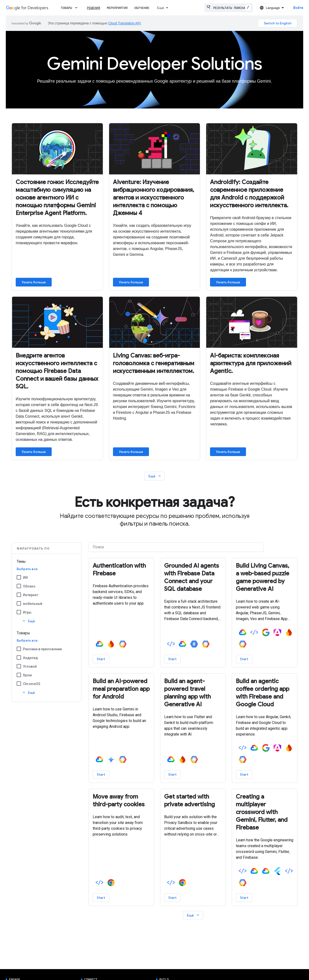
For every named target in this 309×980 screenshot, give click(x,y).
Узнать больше (34, 282)
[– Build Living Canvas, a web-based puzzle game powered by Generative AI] (265, 577)
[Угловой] (19, 666)
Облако (29, 586)
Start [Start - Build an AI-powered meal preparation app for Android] (101, 774)
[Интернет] (19, 595)
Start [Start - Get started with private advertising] (172, 898)
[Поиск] (176, 547)
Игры (27, 612)
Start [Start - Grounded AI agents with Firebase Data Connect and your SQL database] (172, 659)
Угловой (30, 666)
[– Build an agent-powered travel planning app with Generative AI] (193, 693)
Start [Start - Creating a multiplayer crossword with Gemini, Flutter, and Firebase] (244, 898)
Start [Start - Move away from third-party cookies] (101, 898)
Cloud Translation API (124, 23)
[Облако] (19, 586)
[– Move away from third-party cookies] (122, 801)
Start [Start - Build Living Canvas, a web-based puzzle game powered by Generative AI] (244, 659)
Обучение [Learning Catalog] (142, 8)
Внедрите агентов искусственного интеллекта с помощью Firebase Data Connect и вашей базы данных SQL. (57, 371)
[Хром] (19, 675)
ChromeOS (32, 684)
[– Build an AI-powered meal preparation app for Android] (122, 689)
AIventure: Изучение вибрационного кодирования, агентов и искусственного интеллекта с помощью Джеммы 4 (154, 198)
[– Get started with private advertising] (193, 801)
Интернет (31, 595)
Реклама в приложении (42, 649)
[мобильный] (19, 603)
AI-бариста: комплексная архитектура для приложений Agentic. (251, 363)
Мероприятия (117, 8)
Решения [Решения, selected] (94, 8)
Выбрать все (27, 569)
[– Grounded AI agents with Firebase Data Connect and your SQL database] (193, 577)
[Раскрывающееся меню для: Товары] (78, 8)
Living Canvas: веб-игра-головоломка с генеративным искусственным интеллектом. (154, 363)
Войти (298, 8)
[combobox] (229, 8)
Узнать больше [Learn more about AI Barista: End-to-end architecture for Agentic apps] (228, 452)
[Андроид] (19, 658)
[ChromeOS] (19, 684)
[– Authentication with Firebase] (122, 570)
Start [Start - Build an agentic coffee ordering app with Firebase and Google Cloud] (244, 774)
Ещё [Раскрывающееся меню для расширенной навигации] (161, 8)
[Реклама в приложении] (19, 649)
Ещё (155, 476)
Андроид (30, 658)
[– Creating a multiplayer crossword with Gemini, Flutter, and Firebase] (265, 812)
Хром (27, 675)
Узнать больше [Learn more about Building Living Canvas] (131, 452)
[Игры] (19, 612)
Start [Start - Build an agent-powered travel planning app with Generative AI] (172, 774)
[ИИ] (19, 577)
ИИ (25, 578)
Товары (66, 8)
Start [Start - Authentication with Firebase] (101, 659)
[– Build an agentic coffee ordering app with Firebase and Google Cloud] (265, 693)
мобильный (33, 604)
